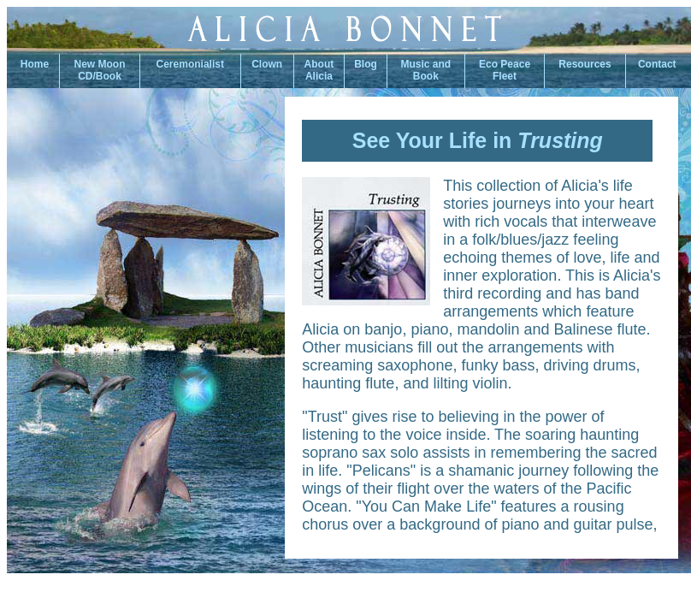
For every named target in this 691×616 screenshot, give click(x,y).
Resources (585, 64)
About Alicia (319, 70)
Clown (267, 64)
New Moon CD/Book (100, 70)
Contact (659, 64)
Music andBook (426, 70)
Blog (366, 64)
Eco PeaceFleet (505, 70)
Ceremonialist (190, 64)
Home (33, 64)
